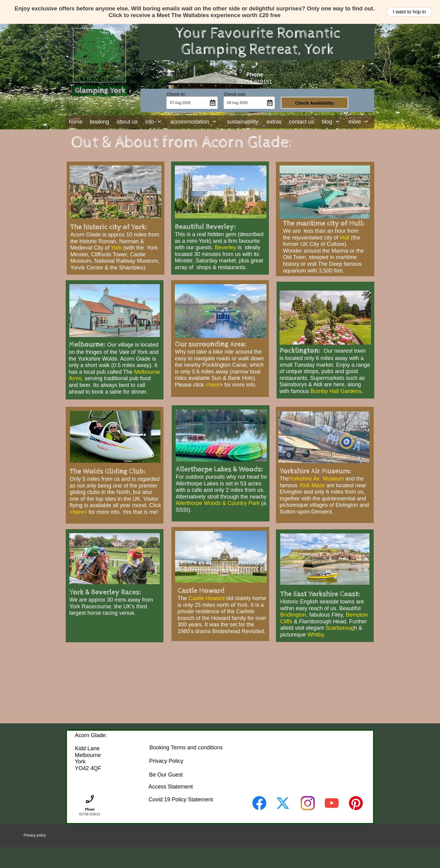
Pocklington (299, 351)
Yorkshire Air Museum (316, 479)
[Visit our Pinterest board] (356, 803)
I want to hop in (409, 12)
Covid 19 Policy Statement (181, 799)
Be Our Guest (166, 775)
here (214, 385)
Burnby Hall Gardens (336, 391)
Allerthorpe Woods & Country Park (218, 503)
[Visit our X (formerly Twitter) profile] (284, 803)
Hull (345, 238)
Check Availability (315, 103)
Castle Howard (207, 598)
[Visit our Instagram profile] (308, 803)
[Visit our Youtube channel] (332, 803)
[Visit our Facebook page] (259, 803)
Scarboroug (340, 628)
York (116, 248)
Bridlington (293, 615)
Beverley (226, 247)
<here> (78, 512)
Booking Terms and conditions (186, 747)
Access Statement (171, 787)
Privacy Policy (166, 761)
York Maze (312, 485)
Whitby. (316, 635)
